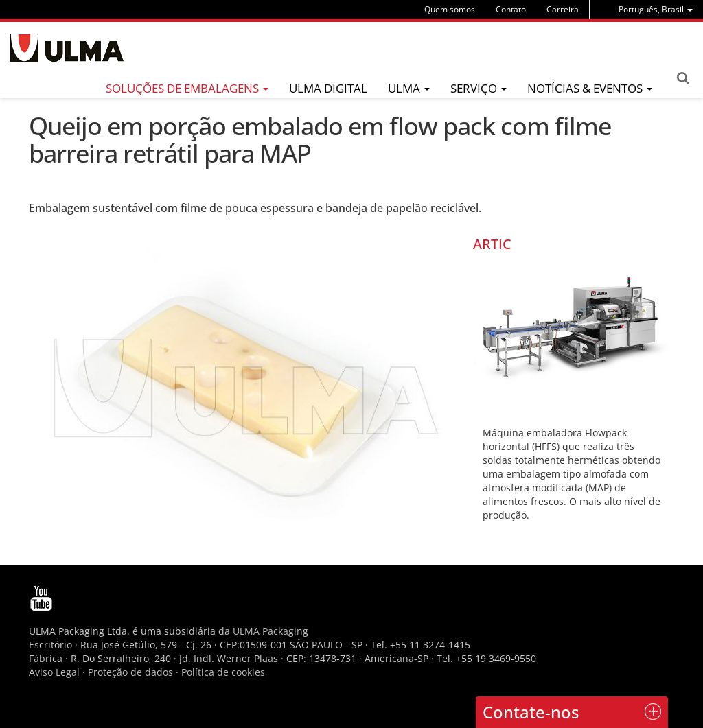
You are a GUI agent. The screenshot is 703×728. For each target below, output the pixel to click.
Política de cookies (223, 672)
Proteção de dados (132, 672)
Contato (511, 9)
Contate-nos (531, 712)
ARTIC (492, 244)
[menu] (656, 9)
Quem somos (450, 9)
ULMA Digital (328, 88)
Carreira (563, 9)
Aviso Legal (54, 672)
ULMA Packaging (270, 631)
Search (682, 78)
